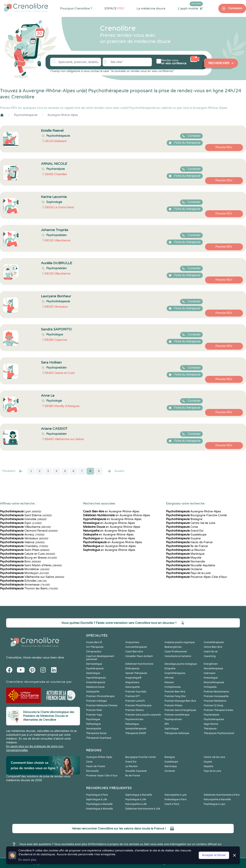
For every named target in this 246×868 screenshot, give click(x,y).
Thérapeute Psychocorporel (219, 733)
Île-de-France (187, 546)
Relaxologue (132, 724)
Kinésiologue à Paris (176, 799)
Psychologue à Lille (136, 799)
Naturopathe (133, 687)
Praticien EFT (133, 696)
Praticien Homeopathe (216, 696)
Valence (22, 542)
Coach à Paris (172, 804)
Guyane (183, 538)
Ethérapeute (132, 669)
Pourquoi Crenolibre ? (76, 8)
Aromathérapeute (214, 642)
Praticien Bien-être (175, 692)
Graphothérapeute (175, 673)
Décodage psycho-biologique (181, 664)
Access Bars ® (94, 642)
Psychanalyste (212, 715)
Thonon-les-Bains (29, 589)
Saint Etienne (26, 515)
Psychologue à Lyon (214, 804)
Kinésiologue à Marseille (99, 809)
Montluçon (24, 573)
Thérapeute (210, 729)
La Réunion (186, 550)
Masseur (169, 682)
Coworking (210, 656)
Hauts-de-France (189, 542)
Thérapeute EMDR (136, 733)
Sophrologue (172, 729)
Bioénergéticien (173, 647)
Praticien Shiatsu (135, 710)
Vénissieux (24, 538)
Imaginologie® (133, 678)
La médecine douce (151, 8)
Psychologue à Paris (97, 795)
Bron (20, 562)
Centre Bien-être (213, 647)
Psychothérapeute (26, 115)
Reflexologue (93, 724)
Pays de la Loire (188, 573)
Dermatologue (94, 664)
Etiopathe (170, 669)
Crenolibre (14, 658)
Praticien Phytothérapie (138, 705)
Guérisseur (210, 673)
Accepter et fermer (214, 855)
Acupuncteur (132, 642)
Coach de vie (211, 652)
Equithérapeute (95, 669)
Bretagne (184, 519)
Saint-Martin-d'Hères (31, 565)
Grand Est (185, 531)
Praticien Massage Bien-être (180, 701)
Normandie (185, 562)
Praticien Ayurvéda (136, 692)
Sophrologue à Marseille (139, 795)
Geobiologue (93, 673)
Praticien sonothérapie (177, 715)
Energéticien (211, 664)
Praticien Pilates (173, 705)
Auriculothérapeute (136, 647)
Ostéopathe (93, 692)
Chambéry (24, 546)
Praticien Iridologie (96, 701)
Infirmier (169, 678)
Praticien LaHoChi (135, 701)
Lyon (20, 511)
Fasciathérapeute (213, 669)
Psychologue (93, 719)
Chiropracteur (94, 652)
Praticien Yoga (94, 715)
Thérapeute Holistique (177, 733)
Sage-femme (211, 724)
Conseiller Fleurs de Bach (139, 656)
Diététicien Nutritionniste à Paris (222, 795)
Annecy (22, 535)
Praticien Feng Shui (175, 696)
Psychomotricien (134, 719)
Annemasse (25, 585)
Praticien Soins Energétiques (180, 710)
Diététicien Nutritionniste (139, 664)
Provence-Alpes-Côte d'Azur (197, 577)
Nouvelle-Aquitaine (191, 565)
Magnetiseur (132, 682)
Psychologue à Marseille (99, 804)
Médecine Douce (95, 687)
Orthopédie (210, 687)
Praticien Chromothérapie (100, 696)
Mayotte (184, 558)
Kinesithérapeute (96, 682)
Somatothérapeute (136, 729)
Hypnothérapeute (96, 678)
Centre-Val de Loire (191, 523)
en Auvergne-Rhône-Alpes (111, 511)
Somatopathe (94, 729)
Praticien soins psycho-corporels (143, 715)
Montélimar (25, 569)
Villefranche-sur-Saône (32, 577)
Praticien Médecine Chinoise (102, 705)
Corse (182, 527)
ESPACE (114, 8)
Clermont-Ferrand (29, 531)
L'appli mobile (190, 8)
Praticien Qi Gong (213, 705)
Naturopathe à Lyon (176, 795)
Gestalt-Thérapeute (136, 673)
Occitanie (184, 569)
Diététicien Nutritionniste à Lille (143, 809)
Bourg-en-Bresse (28, 558)
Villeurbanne (25, 527)
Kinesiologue (211, 678)
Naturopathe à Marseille (217, 799)
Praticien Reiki (94, 710)
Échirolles (23, 581)
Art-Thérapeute (95, 647)
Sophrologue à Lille (97, 799)
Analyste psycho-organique (180, 642)
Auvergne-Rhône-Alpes (63, 115)
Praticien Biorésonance (216, 692)
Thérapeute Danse (96, 733)
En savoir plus (27, 860)
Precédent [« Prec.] (13, 471)
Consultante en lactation (178, 656)
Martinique (185, 554)
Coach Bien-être (134, 652)
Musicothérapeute (214, 682)
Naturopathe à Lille (136, 804)
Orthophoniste (173, 687)
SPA (167, 724)
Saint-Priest (25, 550)
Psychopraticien (173, 719)
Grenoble (23, 519)
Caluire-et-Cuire (27, 554)
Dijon (21, 523)
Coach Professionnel (176, 652)
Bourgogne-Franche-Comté (196, 515)
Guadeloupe (186, 535)
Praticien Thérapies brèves (218, 710)
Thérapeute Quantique (99, 738)
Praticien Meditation (215, 701)
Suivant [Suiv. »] (116, 471)
